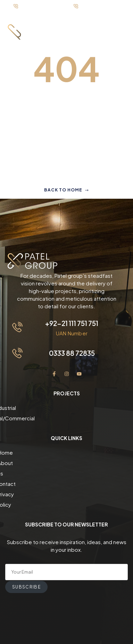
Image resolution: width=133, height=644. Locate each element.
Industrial (67, 408)
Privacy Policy (66, 484)
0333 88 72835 (72, 353)
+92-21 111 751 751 (72, 323)
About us (66, 463)
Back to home (66, 190)
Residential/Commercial (67, 418)
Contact (66, 473)
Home (66, 452)
